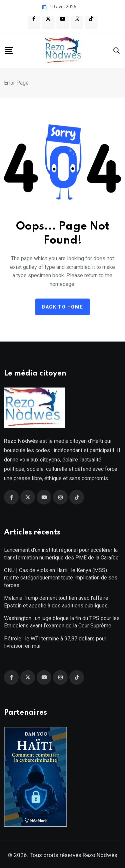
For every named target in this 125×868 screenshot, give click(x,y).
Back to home (62, 307)
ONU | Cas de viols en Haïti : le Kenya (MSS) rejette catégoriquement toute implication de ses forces (61, 578)
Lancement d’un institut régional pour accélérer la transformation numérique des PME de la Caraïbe (61, 554)
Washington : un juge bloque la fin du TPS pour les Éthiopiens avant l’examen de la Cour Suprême (62, 622)
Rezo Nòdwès (99, 855)
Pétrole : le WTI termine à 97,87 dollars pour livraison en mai (55, 642)
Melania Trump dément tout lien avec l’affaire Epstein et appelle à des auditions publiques (56, 602)
